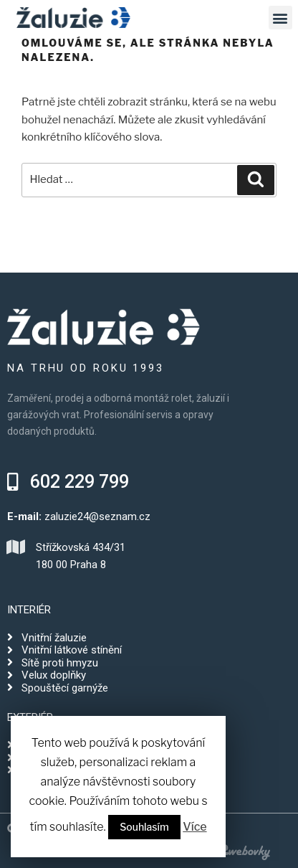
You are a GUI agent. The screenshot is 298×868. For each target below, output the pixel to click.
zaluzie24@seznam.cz (97, 516)
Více (194, 827)
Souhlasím (144, 827)
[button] (68, 482)
